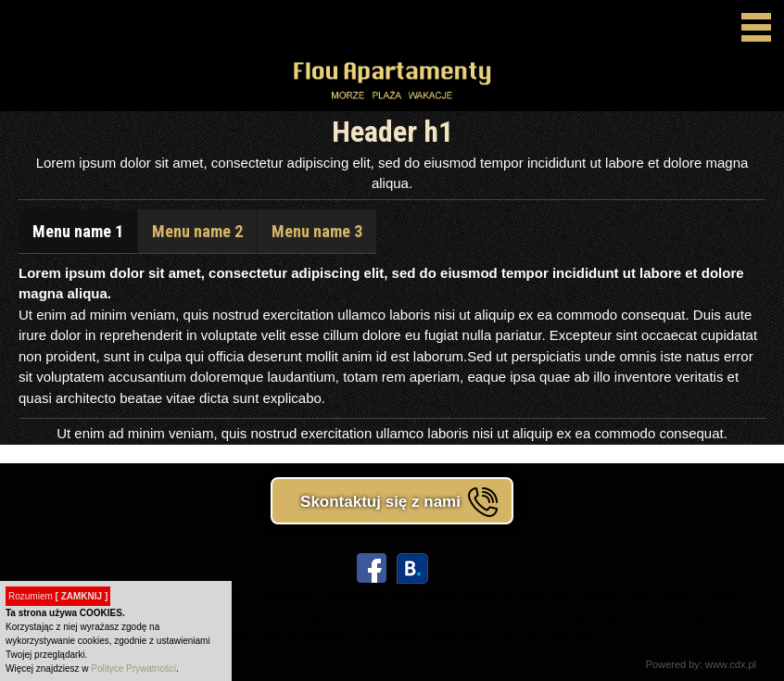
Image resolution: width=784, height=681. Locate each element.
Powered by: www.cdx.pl (701, 664)
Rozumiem (58, 596)
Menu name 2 (197, 231)
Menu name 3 (317, 231)
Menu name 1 (78, 231)
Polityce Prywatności (133, 668)
